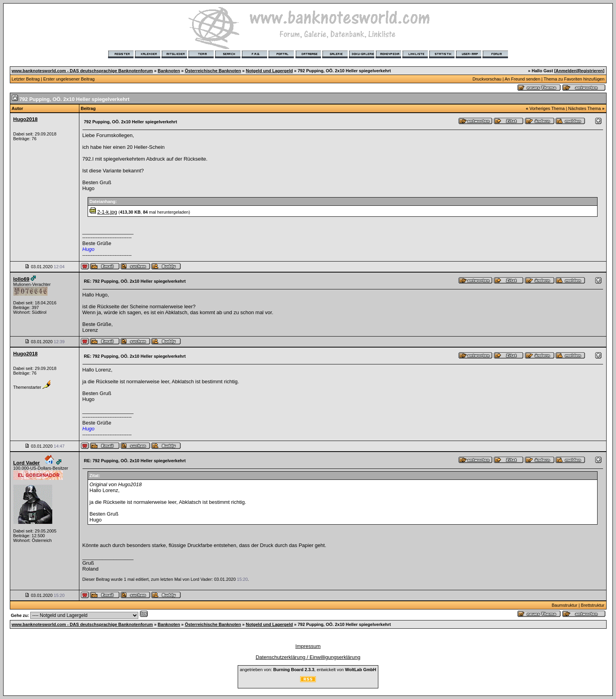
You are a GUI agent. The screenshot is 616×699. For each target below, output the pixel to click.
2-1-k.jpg (107, 212)
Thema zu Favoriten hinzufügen (574, 79)
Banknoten (169, 71)
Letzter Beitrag (26, 79)
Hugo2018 (26, 119)
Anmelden (566, 71)
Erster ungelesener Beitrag (69, 79)
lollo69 (21, 279)
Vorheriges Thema (547, 108)
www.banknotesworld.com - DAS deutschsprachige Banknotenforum (82, 71)
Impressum (308, 646)
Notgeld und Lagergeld (269, 71)
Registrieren (590, 71)
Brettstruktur (593, 605)
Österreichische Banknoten (213, 71)
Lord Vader (27, 463)
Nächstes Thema (584, 108)
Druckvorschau (487, 79)
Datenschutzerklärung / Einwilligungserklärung (308, 657)
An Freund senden (523, 79)
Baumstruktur (564, 605)
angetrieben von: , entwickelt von (308, 670)
